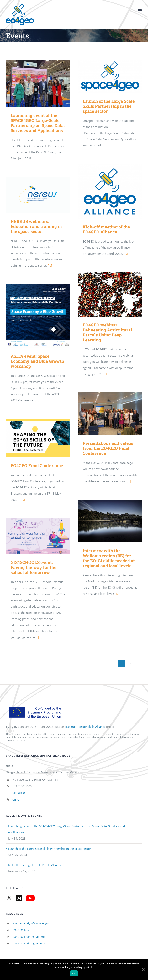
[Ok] (143, 969)
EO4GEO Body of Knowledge (30, 923)
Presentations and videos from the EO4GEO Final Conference (108, 448)
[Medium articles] (19, 898)
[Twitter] (9, 898)
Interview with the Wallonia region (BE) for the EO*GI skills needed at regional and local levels (109, 558)
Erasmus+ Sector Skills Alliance (85, 727)
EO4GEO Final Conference (37, 465)
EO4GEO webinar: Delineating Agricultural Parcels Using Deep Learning (107, 332)
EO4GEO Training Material (29, 937)
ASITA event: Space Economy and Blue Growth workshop (37, 361)
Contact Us (19, 793)
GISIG (16, 799)
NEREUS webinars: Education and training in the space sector (36, 226)
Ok (74, 973)
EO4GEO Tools (21, 930)
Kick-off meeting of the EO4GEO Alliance (106, 229)
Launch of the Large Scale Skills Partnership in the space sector (109, 106)
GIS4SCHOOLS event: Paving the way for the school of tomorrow (34, 567)
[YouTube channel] (30, 898)
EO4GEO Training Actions (29, 943)
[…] (35, 158)
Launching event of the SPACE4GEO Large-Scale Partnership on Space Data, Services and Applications (38, 123)
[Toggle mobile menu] (140, 9)
